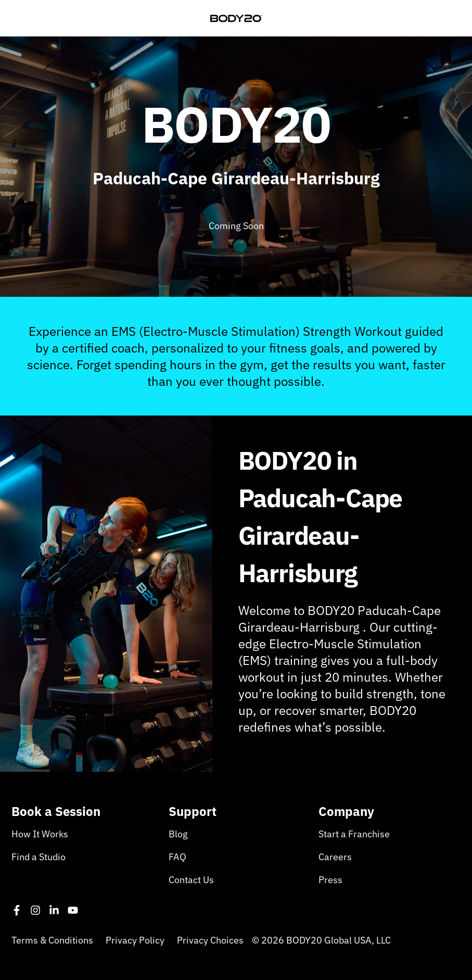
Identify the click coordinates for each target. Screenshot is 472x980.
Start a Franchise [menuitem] (354, 834)
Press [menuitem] (330, 880)
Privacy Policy (135, 940)
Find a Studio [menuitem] (39, 857)
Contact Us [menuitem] (191, 880)
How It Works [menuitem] (40, 834)
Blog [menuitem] (178, 834)
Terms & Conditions (52, 940)
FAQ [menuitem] (177, 857)
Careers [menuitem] (335, 857)
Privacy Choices (210, 940)
